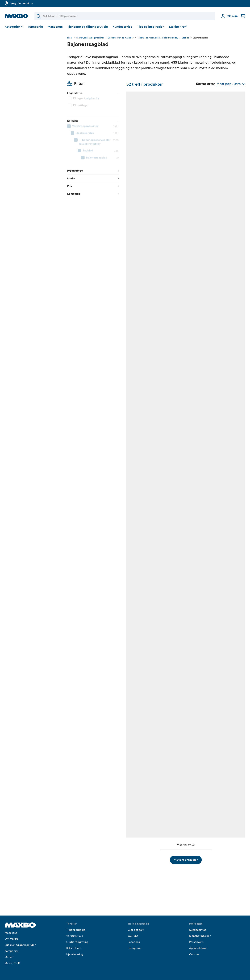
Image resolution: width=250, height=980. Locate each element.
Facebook (134, 942)
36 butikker (222, 290)
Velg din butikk (22, 3)
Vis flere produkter (156, 860)
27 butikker (135, 396)
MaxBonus (55, 27)
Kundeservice (122, 27)
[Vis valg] (14, 27)
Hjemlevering (75, 954)
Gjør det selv (136, 930)
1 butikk (177, 502)
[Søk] (125, 16)
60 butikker (179, 183)
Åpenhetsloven (199, 948)
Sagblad (186, 38)
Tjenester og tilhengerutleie (88, 27)
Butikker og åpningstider (20, 945)
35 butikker (222, 183)
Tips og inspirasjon (151, 27)
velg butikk (30, 56)
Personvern (196, 942)
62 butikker (91, 290)
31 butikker (222, 608)
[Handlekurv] (243, 16)
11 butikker (91, 714)
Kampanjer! (12, 951)
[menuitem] (32, 84)
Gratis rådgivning (77, 942)
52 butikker (91, 183)
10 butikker (91, 502)
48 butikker (91, 396)
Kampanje (36, 27)
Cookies (194, 954)
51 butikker (135, 820)
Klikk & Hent (74, 948)
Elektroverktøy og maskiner (121, 38)
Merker (9, 957)
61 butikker (178, 820)
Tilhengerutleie (76, 930)
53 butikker (179, 396)
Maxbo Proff (178, 27)
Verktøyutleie (75, 936)
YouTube (133, 936)
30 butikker (222, 820)
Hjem (70, 38)
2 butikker (134, 714)
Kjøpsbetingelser (200, 936)
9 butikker (178, 608)
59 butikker (135, 183)
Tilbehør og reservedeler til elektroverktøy (158, 38)
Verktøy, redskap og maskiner (90, 38)
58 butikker (135, 290)
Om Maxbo (12, 939)
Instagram (134, 948)
